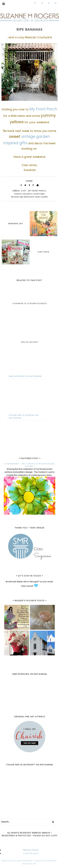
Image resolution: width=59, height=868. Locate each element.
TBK (35, 864)
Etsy (24, 191)
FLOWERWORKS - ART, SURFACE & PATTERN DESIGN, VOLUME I (29, 465)
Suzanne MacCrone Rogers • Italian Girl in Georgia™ (32, 861)
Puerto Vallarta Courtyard (29, 194)
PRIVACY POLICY (31, 850)
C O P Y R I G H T (31, 853)
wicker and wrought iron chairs (29, 197)
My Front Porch (37, 191)
